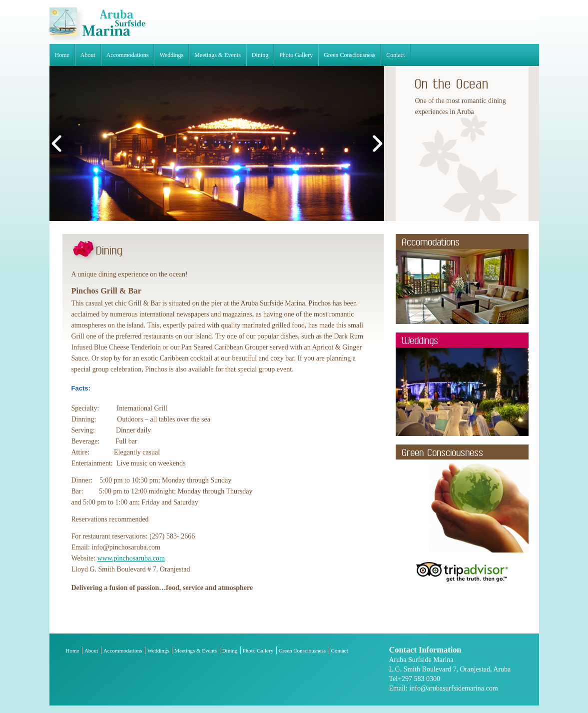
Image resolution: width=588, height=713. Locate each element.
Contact (395, 55)
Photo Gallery (296, 55)
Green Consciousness (349, 55)
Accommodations (128, 55)
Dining (260, 55)
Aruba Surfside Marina (97, 26)
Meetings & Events (218, 55)
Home (62, 55)
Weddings (171, 55)
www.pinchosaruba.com (131, 558)
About (88, 55)
